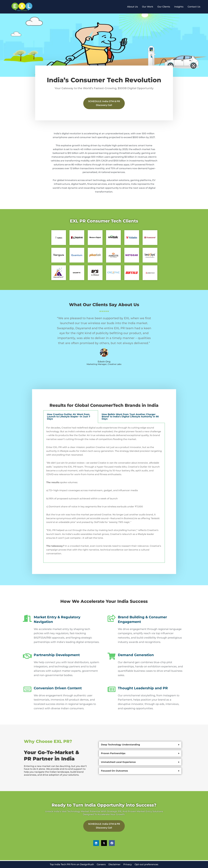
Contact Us (194, 7)
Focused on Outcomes (114, 771)
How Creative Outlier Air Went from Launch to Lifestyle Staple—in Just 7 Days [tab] (69, 417)
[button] (140, 745)
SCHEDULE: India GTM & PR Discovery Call (104, 103)
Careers (101, 864)
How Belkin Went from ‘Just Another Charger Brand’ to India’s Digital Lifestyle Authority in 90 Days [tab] (130, 417)
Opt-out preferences (146, 864)
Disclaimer (114, 864)
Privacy (128, 864)
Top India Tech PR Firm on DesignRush (72, 864)
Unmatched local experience (118, 762)
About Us (132, 7)
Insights (179, 7)
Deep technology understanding (120, 745)
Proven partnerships (113, 754)
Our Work (148, 7)
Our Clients (164, 7)
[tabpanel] (104, 493)
